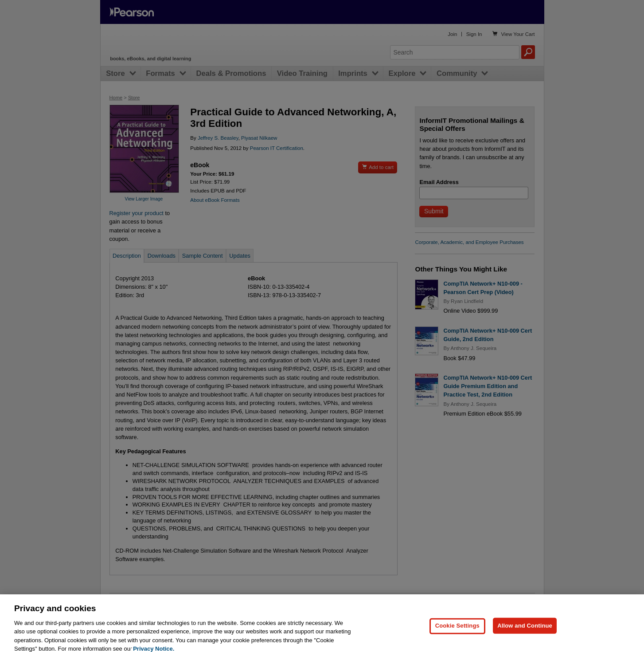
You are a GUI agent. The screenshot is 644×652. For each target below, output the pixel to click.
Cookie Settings (457, 634)
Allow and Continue (525, 634)
